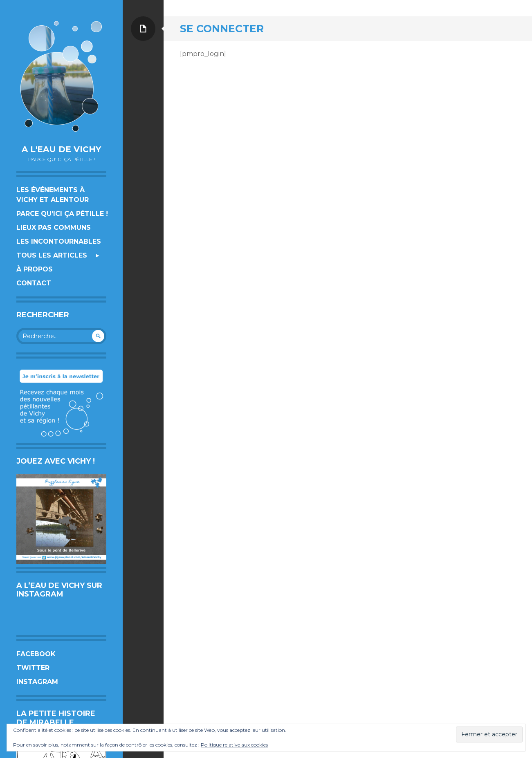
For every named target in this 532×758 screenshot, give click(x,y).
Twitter (33, 668)
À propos (35, 269)
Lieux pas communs (54, 228)
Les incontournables (59, 241)
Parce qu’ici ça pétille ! (62, 214)
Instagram (37, 682)
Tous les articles (52, 255)
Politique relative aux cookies (234, 745)
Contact (34, 283)
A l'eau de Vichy (61, 149)
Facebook (36, 654)
